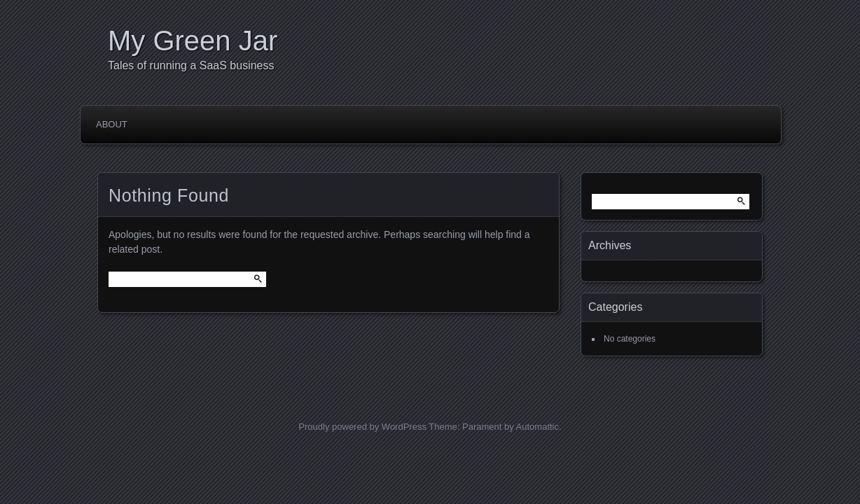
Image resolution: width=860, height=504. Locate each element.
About (112, 124)
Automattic (537, 427)
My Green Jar (193, 41)
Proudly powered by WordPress (362, 427)
